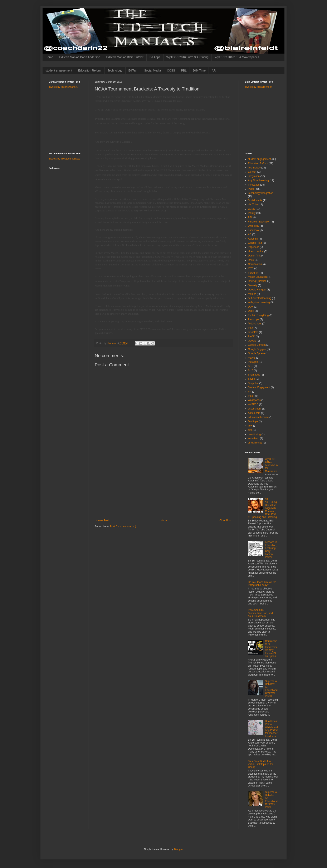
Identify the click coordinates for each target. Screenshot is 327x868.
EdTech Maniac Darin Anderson (80, 57)
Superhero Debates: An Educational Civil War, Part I (272, 800)
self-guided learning (259, 302)
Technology (115, 70)
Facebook (253, 230)
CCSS (171, 70)
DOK (251, 307)
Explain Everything (258, 315)
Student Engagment (259, 387)
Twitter (252, 189)
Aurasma (253, 239)
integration (254, 176)
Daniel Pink (254, 256)
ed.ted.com (254, 413)
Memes (252, 294)
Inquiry (252, 213)
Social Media (152, 70)
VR (250, 392)
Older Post (225, 520)
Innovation (254, 185)
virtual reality (255, 443)
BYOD (252, 337)
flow (250, 426)
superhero (254, 438)
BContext (253, 332)
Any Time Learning (258, 180)
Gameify (253, 285)
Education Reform (90, 70)
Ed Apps (155, 57)
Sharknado (254, 375)
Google (252, 341)
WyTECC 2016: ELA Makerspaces (237, 57)
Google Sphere (256, 353)
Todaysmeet (255, 324)
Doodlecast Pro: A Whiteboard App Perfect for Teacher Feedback (272, 729)
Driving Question (257, 281)
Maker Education (257, 277)
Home (49, 57)
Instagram (253, 273)
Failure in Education (259, 222)
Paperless (253, 247)
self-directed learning (260, 298)
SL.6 (251, 371)
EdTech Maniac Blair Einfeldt (125, 57)
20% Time (199, 70)
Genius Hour (255, 243)
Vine (250, 328)
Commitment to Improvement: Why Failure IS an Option (271, 649)
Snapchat (253, 383)
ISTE (251, 268)
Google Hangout (257, 290)
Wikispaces (254, 400)
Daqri (251, 311)
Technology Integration (261, 193)
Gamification (255, 264)
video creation (256, 251)
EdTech (133, 70)
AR (214, 70)
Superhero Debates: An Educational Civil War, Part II (272, 689)
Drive (251, 260)
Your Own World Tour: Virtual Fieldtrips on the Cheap (261, 764)
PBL (184, 70)
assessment (255, 409)
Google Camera (257, 345)
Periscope (253, 319)
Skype (251, 379)
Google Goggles (257, 349)
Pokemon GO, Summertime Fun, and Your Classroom (260, 613)
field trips (253, 421)
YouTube (253, 205)
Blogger (178, 849)
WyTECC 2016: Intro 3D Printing (187, 57)
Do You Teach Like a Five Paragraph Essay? (262, 584)
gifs (250, 430)
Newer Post (102, 520)
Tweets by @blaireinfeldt (258, 87)
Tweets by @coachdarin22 (64, 87)
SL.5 (251, 366)
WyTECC (253, 404)
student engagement (59, 70)
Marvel (252, 358)
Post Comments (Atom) (123, 526)
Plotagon (253, 362)
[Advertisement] (163, 488)
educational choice (258, 417)
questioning (254, 434)
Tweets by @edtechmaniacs (64, 159)
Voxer (251, 396)
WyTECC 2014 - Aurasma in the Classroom (271, 465)
